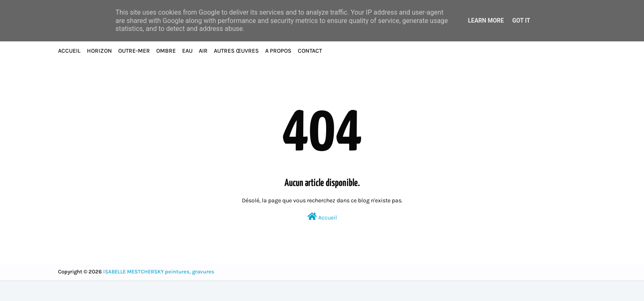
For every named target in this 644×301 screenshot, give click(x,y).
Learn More (486, 20)
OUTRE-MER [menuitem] (134, 51)
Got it (521, 20)
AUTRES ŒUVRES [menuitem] (236, 51)
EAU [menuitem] (187, 51)
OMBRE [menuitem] (166, 51)
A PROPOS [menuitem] (278, 51)
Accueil (322, 217)
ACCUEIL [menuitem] (69, 51)
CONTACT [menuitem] (310, 51)
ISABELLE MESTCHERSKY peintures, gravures (159, 272)
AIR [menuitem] (203, 51)
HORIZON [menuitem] (99, 51)
